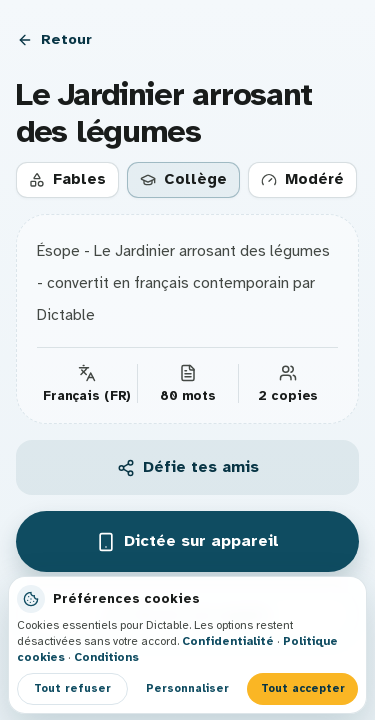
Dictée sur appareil (187, 541)
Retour (54, 39)
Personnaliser (187, 688)
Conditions (106, 657)
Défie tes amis (188, 467)
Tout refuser (72, 688)
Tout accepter (303, 688)
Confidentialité (228, 641)
